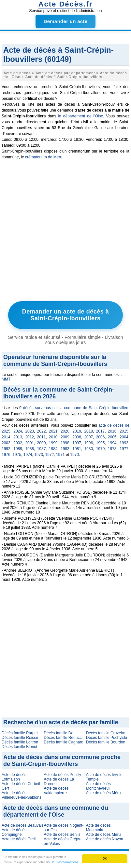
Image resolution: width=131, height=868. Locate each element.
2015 (124, 431)
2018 (88, 431)
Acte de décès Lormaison (14, 777)
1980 (88, 449)
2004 (124, 437)
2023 (29, 431)
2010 (53, 437)
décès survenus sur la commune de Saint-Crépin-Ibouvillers (76, 408)
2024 (18, 431)
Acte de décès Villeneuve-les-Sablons (22, 795)
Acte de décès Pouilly (62, 775)
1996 (88, 443)
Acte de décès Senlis (62, 835)
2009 (65, 437)
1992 (6, 449)
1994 (112, 443)
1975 (17, 455)
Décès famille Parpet (20, 733)
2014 (6, 437)
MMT (6, 379)
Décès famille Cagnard (63, 742)
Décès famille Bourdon (106, 742)
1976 (6, 455)
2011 (42, 437)
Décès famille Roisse (20, 738)
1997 (77, 443)
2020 (65, 431)
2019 (77, 431)
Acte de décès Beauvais (23, 825)
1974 (28, 455)
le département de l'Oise (80, 116)
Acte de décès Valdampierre (56, 791)
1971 (60, 455)
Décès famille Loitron (20, 742)
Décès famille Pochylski (107, 738)
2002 (18, 443)
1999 (53, 443)
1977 (124, 449)
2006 (101, 437)
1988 (29, 449)
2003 (6, 443)
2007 (88, 437)
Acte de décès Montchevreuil (98, 786)
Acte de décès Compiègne (14, 832)
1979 (101, 449)
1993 (124, 443)
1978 (112, 449)
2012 (29, 437)
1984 (53, 449)
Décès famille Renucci (63, 738)
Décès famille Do (58, 733)
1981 (77, 449)
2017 (101, 431)
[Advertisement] (65, 232)
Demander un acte (66, 21)
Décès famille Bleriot (19, 747)
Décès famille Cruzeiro (106, 733)
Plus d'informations (65, 862)
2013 (18, 437)
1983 (65, 449)
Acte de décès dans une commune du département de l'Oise (56, 811)
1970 (74, 455)
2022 (42, 431)
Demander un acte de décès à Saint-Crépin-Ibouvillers (66, 315)
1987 (42, 449)
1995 (101, 443)
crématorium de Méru (44, 157)
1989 (18, 449)
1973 (39, 455)
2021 (53, 431)
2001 (29, 443)
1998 (65, 443)
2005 (112, 437)
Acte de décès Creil (19, 839)
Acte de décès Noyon (105, 839)
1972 (50, 455)
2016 (112, 431)
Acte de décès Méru (103, 793)
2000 (42, 443)
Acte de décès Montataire (98, 828)
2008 (77, 437)
